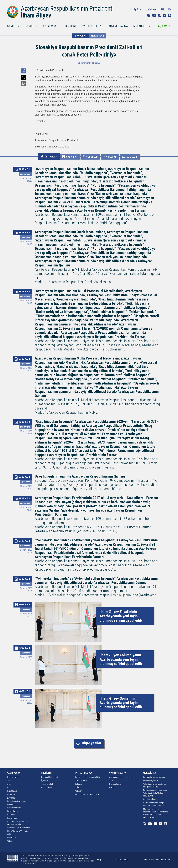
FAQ (99, 860)
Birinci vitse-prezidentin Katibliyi (88, 777)
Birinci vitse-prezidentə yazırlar (87, 794)
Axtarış (166, 26)
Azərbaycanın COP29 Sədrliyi (19, 828)
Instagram (149, 15)
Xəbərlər (79, 784)
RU (162, 9)
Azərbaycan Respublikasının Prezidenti (67, 8)
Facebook (160, 15)
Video (153, 9)
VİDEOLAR (111, 157)
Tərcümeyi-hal (47, 784)
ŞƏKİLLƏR (132, 157)
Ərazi (9, 784)
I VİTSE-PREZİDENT (92, 26)
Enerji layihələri (13, 818)
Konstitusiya (12, 791)
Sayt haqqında (122, 860)
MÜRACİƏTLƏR (142, 26)
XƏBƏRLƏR (13, 26)
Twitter (165, 15)
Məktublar (97, 36)
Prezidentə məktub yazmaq (154, 777)
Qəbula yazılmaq (150, 799)
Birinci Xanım (47, 787)
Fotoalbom (11, 837)
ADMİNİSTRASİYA (118, 26)
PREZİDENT (70, 26)
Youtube (154, 15)
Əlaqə (112, 787)
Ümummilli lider (13, 777)
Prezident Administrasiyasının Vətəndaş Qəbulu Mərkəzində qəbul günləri (155, 793)
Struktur (113, 781)
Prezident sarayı (116, 784)
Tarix (9, 781)
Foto (139, 9)
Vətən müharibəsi (14, 808)
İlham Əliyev (36, 15)
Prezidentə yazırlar (151, 781)
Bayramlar (11, 798)
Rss (170, 15)
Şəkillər (78, 787)
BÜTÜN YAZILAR (49, 157)
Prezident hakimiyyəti (50, 777)
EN (170, 9)
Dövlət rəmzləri (13, 794)
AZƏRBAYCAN (50, 26)
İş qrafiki (45, 781)
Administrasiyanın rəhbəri (119, 777)
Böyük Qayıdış (13, 811)
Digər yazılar (92, 743)
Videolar (79, 791)
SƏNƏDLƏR (31, 26)
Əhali (9, 787)
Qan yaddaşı (12, 815)
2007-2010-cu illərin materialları (157, 860)
